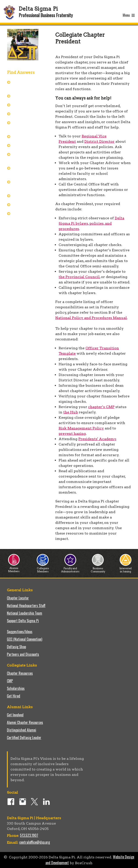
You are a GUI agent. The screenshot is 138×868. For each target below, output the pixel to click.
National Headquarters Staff (26, 606)
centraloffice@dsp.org (35, 842)
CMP (10, 681)
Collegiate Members (43, 569)
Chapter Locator (18, 598)
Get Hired (14, 696)
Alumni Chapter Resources (25, 722)
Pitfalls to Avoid (26, 195)
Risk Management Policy (81, 428)
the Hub (71, 412)
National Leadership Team (25, 613)
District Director (99, 141)
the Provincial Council (79, 277)
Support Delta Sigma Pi (23, 621)
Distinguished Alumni (22, 730)
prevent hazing (72, 434)
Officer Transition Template (27, 216)
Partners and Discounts (23, 654)
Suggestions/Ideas (20, 632)
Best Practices (25, 136)
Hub (17, 114)
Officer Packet (25, 96)
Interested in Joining (126, 569)
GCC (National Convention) (25, 639)
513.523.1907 (29, 835)
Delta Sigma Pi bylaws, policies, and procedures (91, 223)
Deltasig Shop (16, 647)
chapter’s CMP (101, 407)
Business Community (98, 569)
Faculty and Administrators (70, 569)
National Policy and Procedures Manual (91, 318)
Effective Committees (23, 171)
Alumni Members (14, 568)
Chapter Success (26, 145)
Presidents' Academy (23, 125)
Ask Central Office (27, 105)
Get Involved (15, 715)
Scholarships (16, 688)
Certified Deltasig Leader (24, 738)
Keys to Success (26, 204)
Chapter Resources (20, 673)
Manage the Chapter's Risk (25, 157)
